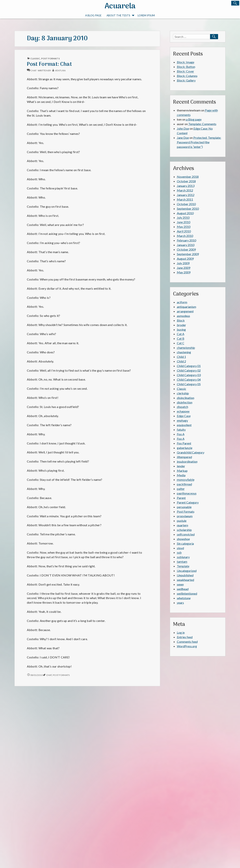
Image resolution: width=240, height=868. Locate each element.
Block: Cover (185, 71)
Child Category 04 (189, 380)
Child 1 (181, 357)
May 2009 (184, 272)
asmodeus (183, 316)
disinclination (186, 398)
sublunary (183, 557)
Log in (181, 632)
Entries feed (185, 637)
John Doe (183, 128)
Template (183, 566)
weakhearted (185, 580)
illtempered (184, 457)
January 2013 (186, 186)
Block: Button (186, 67)
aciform (182, 302)
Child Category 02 (189, 370)
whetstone (184, 598)
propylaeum (185, 516)
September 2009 (188, 254)
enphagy (182, 420)
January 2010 (186, 245)
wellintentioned (187, 593)
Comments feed (187, 642)
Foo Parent (184, 443)
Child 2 (181, 361)
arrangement (185, 311)
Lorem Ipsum (146, 15)
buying (181, 329)
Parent (181, 498)
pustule (182, 521)
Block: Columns (187, 76)
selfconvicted (186, 534)
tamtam (182, 562)
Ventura (60, 70)
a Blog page (93, 15)
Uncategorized (187, 571)
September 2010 (188, 209)
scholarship (184, 530)
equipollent (184, 425)
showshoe (183, 539)
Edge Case (184, 416)
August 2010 (185, 213)
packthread (184, 484)
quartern (183, 525)
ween (180, 584)
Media (181, 475)
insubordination (187, 461)
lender (181, 466)
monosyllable (186, 480)
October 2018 (186, 181)
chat (33, 70)
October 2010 (186, 204)
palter (181, 489)
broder (181, 325)
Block (181, 320)
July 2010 (183, 217)
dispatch (183, 407)
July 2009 (183, 263)
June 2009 (184, 268)
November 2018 (188, 177)
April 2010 (184, 231)
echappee (183, 411)
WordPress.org (187, 646)
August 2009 (185, 259)
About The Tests (120, 16)
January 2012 (186, 195)
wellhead (183, 589)
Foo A (181, 434)
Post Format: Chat (49, 64)
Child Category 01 (189, 366)
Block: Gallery (186, 80)
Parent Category (188, 502)
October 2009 (186, 249)
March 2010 (185, 236)
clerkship (183, 393)
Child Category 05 (189, 384)
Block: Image (186, 62)
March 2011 (185, 199)
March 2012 (185, 190)
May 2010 (184, 227)
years (180, 603)
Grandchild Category (191, 452)
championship (186, 348)
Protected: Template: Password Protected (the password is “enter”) (199, 142)
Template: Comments (202, 124)
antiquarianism (187, 307)
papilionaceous (187, 493)
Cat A (181, 334)
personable (184, 507)
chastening (184, 352)
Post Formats (50, 58)
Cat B (181, 338)
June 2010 (184, 222)
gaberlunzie (185, 448)
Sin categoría (185, 543)
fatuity (181, 430)
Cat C (181, 343)
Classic (35, 58)
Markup (182, 471)
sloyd (180, 548)
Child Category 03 (189, 375)
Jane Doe (183, 138)
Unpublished (185, 575)
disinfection (185, 402)
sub (179, 552)
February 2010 (187, 240)
